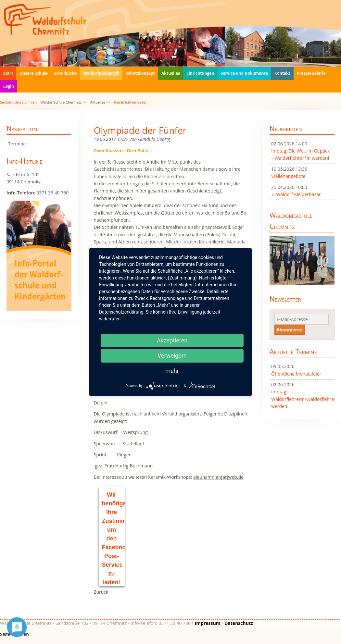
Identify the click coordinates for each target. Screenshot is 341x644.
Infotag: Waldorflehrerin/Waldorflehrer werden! (302, 399)
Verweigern (172, 356)
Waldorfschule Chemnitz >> (63, 102)
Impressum (208, 623)
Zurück (101, 592)
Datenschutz (239, 623)
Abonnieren (290, 330)
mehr (172, 371)
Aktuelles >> (100, 102)
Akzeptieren (172, 340)
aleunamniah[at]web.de (218, 477)
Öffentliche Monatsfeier (296, 374)
